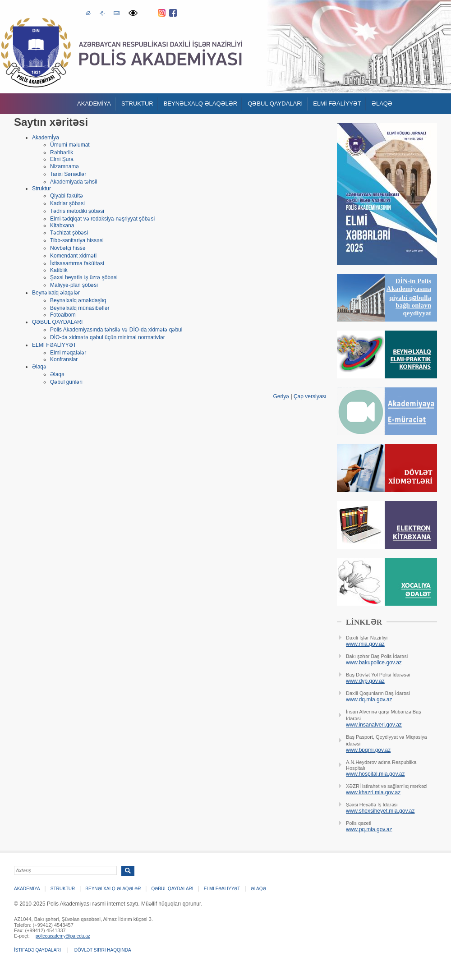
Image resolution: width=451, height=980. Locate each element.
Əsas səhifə (88, 12)
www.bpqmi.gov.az (368, 750)
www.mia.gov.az (365, 644)
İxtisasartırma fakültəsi (77, 263)
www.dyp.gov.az (365, 681)
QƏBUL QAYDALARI (275, 104)
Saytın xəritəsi (102, 13)
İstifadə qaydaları (37, 950)
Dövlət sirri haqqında (103, 950)
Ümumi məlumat (70, 145)
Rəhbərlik (62, 152)
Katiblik (59, 270)
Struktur (137, 104)
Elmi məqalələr (68, 353)
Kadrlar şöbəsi (67, 203)
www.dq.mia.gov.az (369, 699)
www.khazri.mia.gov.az (373, 792)
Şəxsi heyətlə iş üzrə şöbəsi (84, 277)
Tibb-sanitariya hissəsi (77, 240)
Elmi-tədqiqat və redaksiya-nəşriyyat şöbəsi (102, 219)
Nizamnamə (64, 166)
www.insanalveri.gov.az (374, 725)
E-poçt (117, 12)
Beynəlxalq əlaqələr (201, 104)
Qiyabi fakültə (67, 196)
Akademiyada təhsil (74, 182)
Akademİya (94, 104)
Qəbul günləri (66, 382)
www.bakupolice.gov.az (374, 663)
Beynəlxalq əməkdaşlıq (78, 300)
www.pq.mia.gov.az (369, 829)
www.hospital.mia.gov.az (375, 774)
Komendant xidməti (73, 256)
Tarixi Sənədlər (68, 174)
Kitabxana (62, 225)
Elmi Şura (62, 159)
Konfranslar (64, 359)
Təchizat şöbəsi (69, 233)
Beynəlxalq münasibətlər (80, 308)
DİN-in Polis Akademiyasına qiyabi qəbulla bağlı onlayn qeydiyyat (409, 297)
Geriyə (281, 396)
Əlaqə (382, 104)
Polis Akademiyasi (36, 53)
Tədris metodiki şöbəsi (77, 211)
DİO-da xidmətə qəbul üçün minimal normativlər (108, 337)
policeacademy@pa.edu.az (63, 936)
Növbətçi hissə (68, 248)
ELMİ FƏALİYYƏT (337, 104)
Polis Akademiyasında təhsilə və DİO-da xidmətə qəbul (116, 330)
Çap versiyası (310, 396)
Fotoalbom (63, 315)
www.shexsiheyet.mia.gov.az (380, 811)
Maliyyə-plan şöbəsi (74, 285)
